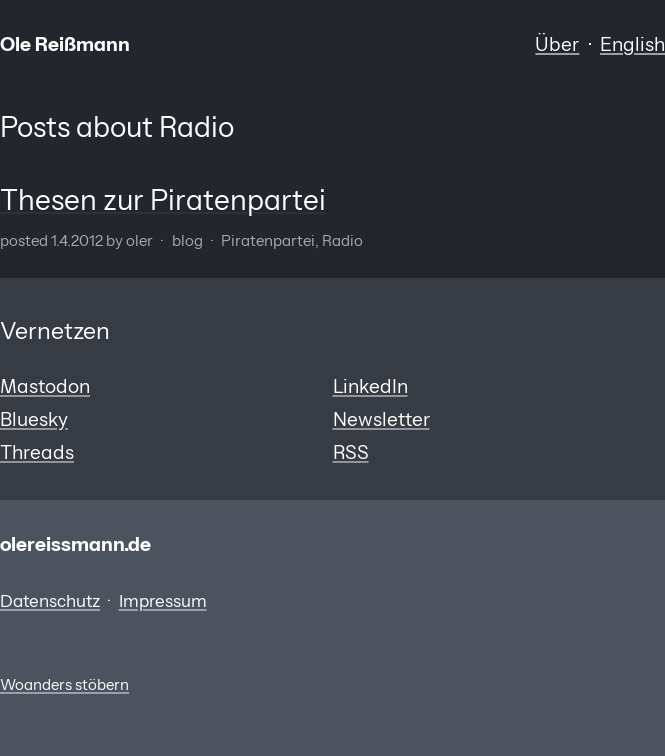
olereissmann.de (75, 544)
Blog (187, 241)
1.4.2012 (77, 241)
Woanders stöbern (64, 685)
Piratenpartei (268, 241)
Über (557, 44)
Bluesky (34, 419)
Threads (37, 452)
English (632, 44)
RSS (351, 452)
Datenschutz (50, 601)
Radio (342, 241)
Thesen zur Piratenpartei (163, 200)
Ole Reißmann (65, 44)
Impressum (163, 601)
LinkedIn (370, 386)
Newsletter (381, 419)
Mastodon (45, 386)
